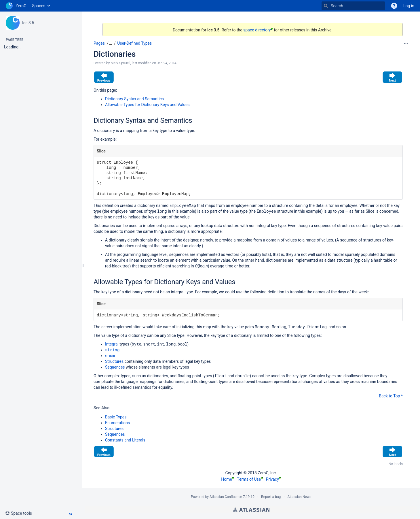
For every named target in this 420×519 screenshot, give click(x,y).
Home (228, 479)
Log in (409, 6)
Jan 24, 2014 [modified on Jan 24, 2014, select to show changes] (167, 63)
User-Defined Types (134, 43)
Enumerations (117, 423)
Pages (99, 43)
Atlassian (251, 509)
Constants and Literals (125, 440)
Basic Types (116, 417)
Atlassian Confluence (226, 497)
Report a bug (271, 497)
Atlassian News (299, 497)
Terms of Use (250, 479)
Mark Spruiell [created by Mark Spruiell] (120, 63)
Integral (112, 344)
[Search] (326, 6)
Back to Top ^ (391, 396)
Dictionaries (115, 54)
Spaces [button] (39, 6)
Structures (114, 361)
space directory (258, 30)
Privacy (273, 479)
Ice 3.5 (28, 23)
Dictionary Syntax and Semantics (134, 99)
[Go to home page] (16, 6)
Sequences (115, 367)
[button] (21, 513)
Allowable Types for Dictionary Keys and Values (147, 105)
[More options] (406, 43)
